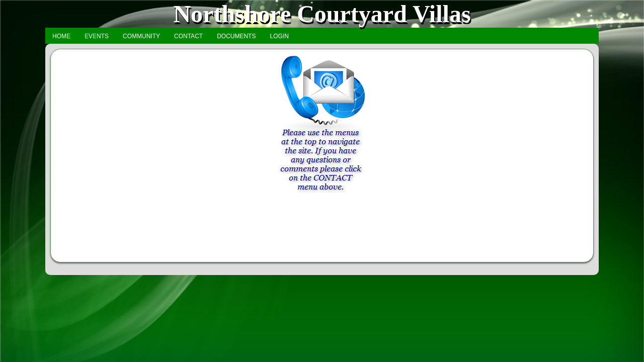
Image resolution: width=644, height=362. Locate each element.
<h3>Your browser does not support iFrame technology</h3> (322, 155)
